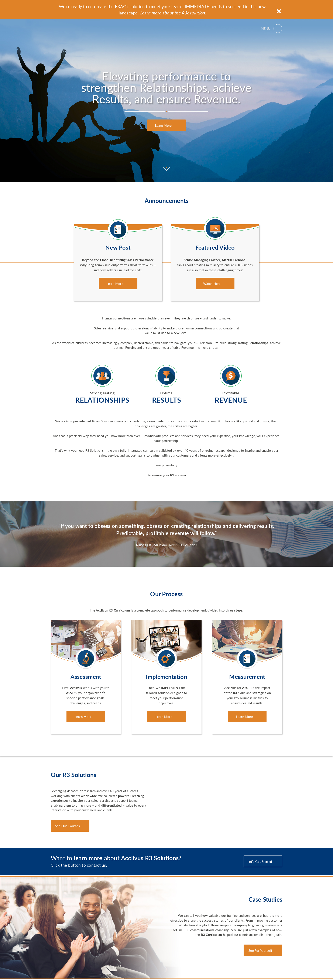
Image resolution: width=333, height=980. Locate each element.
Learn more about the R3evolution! (173, 13)
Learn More (164, 125)
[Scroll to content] (167, 169)
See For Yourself (260, 950)
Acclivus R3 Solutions (70, 28)
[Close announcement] (279, 11)
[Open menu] (272, 28)
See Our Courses (67, 826)
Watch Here (212, 283)
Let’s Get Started (260, 861)
